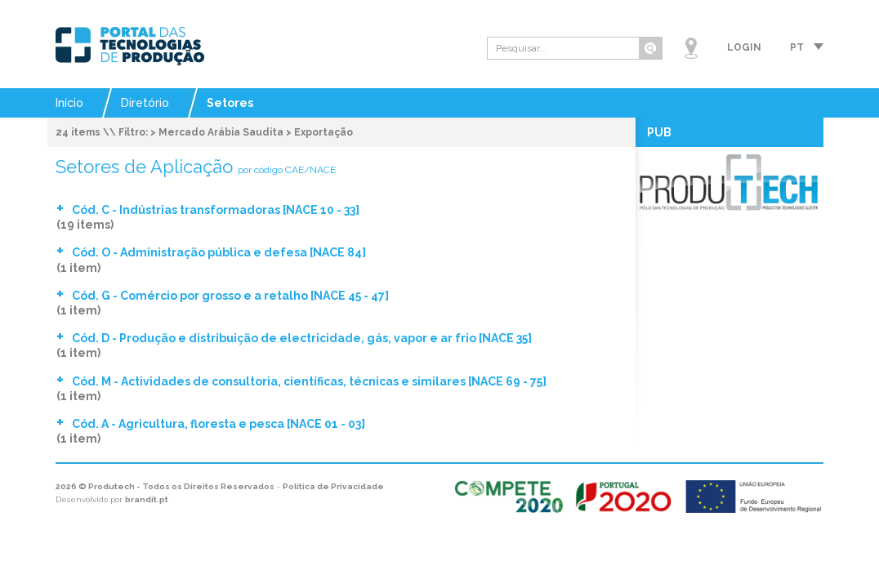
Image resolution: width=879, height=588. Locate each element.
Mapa (691, 48)
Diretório (145, 103)
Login (744, 47)
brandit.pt (147, 499)
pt (797, 47)
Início (69, 103)
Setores (230, 103)
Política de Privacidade (333, 486)
